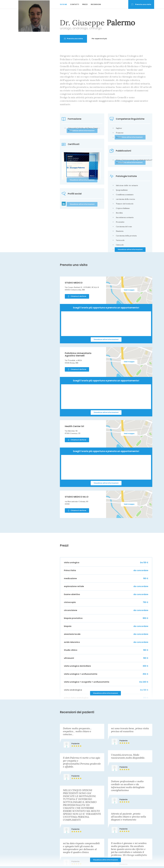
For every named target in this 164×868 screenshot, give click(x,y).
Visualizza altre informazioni (130, 249)
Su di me (63, 4)
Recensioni (96, 4)
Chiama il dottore (77, 296)
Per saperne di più (124, 39)
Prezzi (85, 4)
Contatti (75, 4)
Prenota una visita (141, 4)
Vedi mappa (129, 290)
